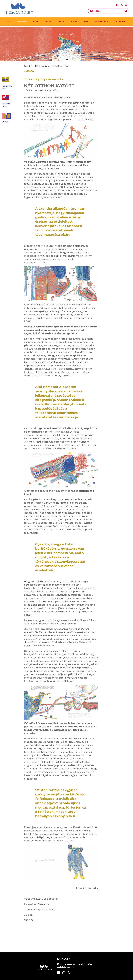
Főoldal (28, 66)
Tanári (85, 21)
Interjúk (48, 21)
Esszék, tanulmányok (101, 21)
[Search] (105, 11)
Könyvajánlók (22, 21)
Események (61, 21)
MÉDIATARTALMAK (120, 21)
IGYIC (9, 21)
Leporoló (74, 21)
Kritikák (36, 21)
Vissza (29, 71)
